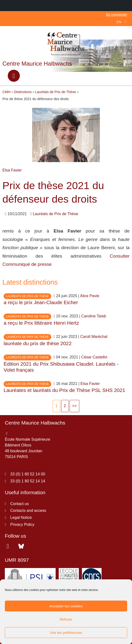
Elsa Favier (12, 170)
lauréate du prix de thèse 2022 (38, 343)
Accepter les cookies (66, 606)
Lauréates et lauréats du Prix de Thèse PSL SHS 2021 (64, 390)
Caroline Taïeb (94, 316)
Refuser (66, 619)
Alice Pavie (90, 296)
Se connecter (117, 14)
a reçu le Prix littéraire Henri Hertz (41, 323)
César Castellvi (94, 357)
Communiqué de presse (28, 264)
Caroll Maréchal (94, 337)
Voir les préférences (66, 633)
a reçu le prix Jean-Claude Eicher (41, 302)
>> (75, 406)
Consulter (120, 256)
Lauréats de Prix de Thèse (55, 214)
